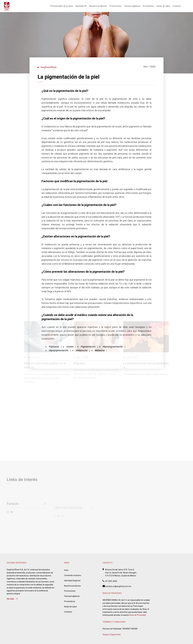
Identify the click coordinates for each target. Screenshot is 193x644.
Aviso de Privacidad (138, 615)
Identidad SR (81, 6)
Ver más (12, 599)
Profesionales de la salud (62, 6)
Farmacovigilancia (132, 6)
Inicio (66, 570)
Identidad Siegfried (72, 581)
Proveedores (148, 6)
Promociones (116, 6)
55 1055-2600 (111, 581)
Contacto (177, 6)
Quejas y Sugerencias (112, 634)
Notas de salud (163, 6)
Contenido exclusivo (73, 575)
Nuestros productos (98, 6)
